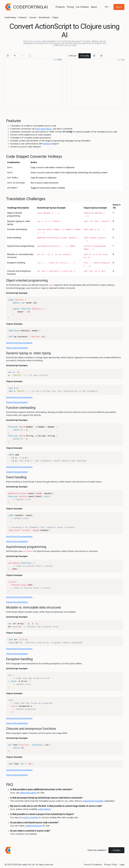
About (94, 7)
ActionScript (44, 17)
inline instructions (43, 129)
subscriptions (44, 809)
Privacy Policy (111, 865)
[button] (119, 7)
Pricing (70, 7)
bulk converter (31, 817)
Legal (122, 865)
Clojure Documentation (17, 348)
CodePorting (10, 17)
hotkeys (47, 144)
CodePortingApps (33, 826)
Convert (33, 17)
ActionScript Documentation (19, 343)
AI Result (73, 56)
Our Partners (82, 7)
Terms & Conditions (93, 865)
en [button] (106, 7)
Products (60, 7)
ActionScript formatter (93, 801)
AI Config (85, 56)
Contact (116, 850)
